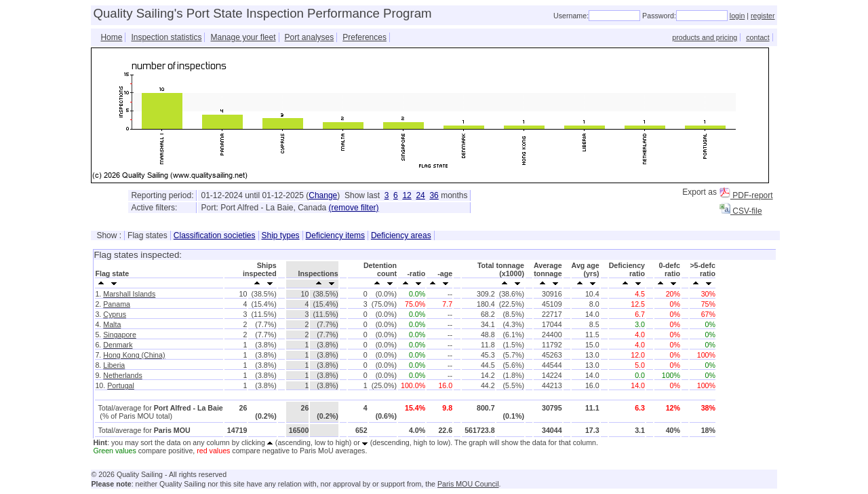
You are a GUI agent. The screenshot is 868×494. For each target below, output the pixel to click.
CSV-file (741, 211)
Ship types (281, 235)
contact (757, 37)
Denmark (118, 345)
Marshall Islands (129, 294)
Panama (117, 304)
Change (323, 195)
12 (407, 195)
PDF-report (746, 195)
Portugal (121, 385)
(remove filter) (354, 208)
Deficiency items (335, 235)
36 (434, 195)
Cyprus (115, 314)
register (763, 16)
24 (420, 195)
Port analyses (310, 37)
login (737, 16)
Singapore (120, 335)
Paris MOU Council (468, 484)
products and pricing (705, 37)
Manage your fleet (243, 37)
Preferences (364, 37)
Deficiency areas (401, 235)
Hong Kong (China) (134, 355)
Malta (112, 324)
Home (111, 37)
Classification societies (215, 235)
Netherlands (122, 375)
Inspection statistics (166, 37)
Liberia (114, 365)
